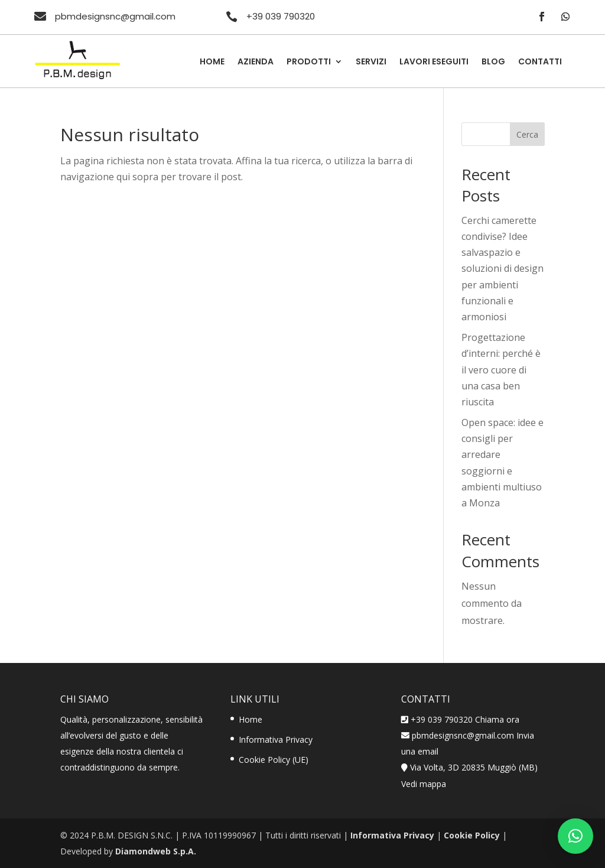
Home (212, 62)
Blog (493, 62)
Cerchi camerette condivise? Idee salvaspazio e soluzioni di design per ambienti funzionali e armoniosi (502, 269)
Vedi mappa (424, 784)
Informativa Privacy (276, 739)
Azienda (256, 62)
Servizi (371, 62)
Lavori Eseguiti (434, 62)
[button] (575, 836)
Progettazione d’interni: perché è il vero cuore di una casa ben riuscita (501, 370)
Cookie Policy (472, 835)
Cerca (527, 134)
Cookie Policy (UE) (274, 760)
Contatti (540, 62)
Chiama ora (497, 719)
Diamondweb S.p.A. (156, 851)
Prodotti (309, 62)
